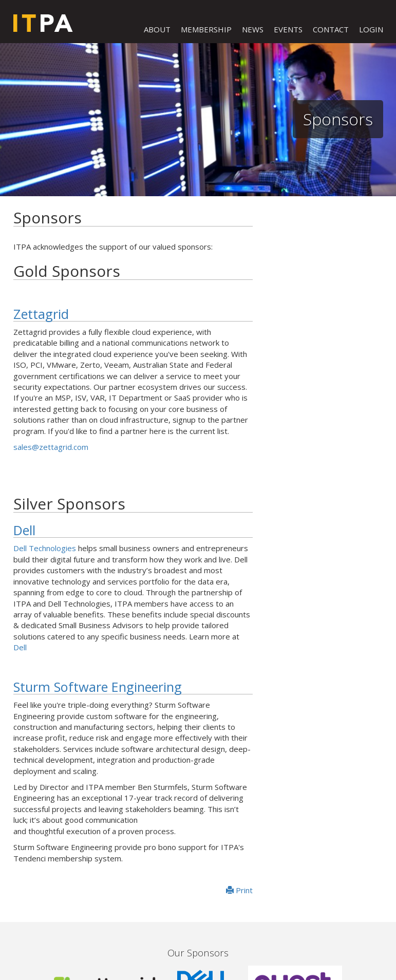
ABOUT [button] (157, 29)
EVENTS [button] (288, 29)
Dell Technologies (45, 548)
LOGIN (371, 29)
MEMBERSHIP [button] (206, 29)
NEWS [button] (253, 29)
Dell (24, 530)
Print (239, 890)
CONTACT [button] (331, 29)
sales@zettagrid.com (51, 447)
